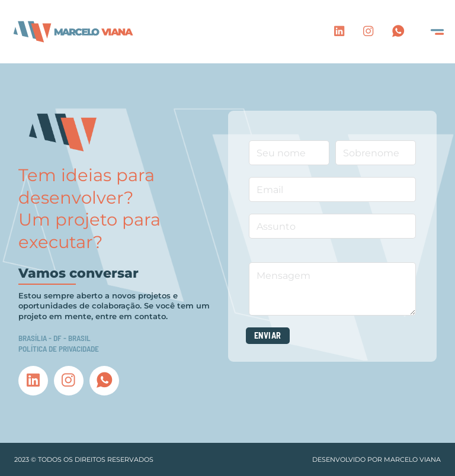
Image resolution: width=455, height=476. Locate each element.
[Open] (437, 32)
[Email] (333, 189)
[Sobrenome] (376, 153)
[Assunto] (333, 226)
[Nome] (289, 153)
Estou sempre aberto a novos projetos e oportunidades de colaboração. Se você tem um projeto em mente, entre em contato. (114, 306)
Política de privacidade (59, 349)
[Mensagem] (333, 289)
